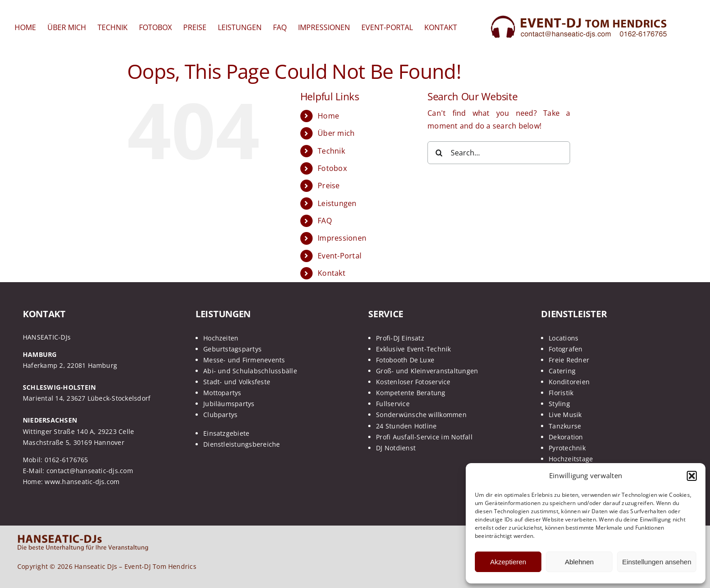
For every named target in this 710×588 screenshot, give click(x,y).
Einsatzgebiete (226, 433)
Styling (559, 404)
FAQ (325, 221)
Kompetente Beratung (411, 393)
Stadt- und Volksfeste (237, 382)
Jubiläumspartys (229, 404)
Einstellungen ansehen (657, 562)
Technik (331, 151)
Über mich (336, 133)
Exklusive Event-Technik (414, 349)
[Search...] (499, 153)
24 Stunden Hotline (406, 426)
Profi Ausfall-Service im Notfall (424, 437)
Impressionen (342, 238)
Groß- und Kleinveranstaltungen (427, 371)
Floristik (561, 393)
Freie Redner (569, 360)
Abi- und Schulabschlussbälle (250, 371)
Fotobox (332, 168)
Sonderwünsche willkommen (421, 415)
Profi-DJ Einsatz (400, 338)
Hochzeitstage (571, 459)
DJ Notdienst (396, 448)
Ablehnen (579, 562)
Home (328, 116)
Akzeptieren (508, 562)
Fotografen (566, 349)
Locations (563, 338)
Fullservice (393, 404)
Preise (329, 186)
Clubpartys (220, 415)
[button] (692, 476)
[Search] (439, 153)
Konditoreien (569, 382)
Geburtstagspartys (232, 349)
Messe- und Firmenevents (244, 360)
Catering (562, 371)
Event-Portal (340, 256)
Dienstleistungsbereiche (242, 444)
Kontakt (332, 273)
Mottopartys (222, 393)
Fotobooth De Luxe (405, 360)
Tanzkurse (565, 426)
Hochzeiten (221, 338)
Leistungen (337, 203)
